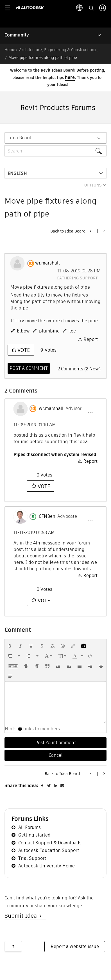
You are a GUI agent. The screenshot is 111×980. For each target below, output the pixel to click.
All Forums (30, 827)
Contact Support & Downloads (50, 843)
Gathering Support (77, 278)
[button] (90, 412)
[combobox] (55, 151)
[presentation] (10, 646)
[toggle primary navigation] (11, 8)
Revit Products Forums (58, 108)
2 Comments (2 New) (79, 369)
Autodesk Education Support (49, 850)
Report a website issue (75, 946)
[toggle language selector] (80, 8)
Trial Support (32, 858)
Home (10, 50)
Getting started (34, 835)
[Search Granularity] (55, 138)
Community (17, 35)
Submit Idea (22, 916)
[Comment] (29, 368)
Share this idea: (21, 786)
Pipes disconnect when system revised (55, 454)
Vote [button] (23, 350)
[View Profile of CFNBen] (47, 516)
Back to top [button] (13, 946)
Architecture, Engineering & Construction (57, 50)
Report (91, 339)
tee (73, 331)
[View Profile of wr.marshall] (47, 263)
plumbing (49, 331)
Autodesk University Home (47, 866)
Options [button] (93, 185)
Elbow (23, 331)
